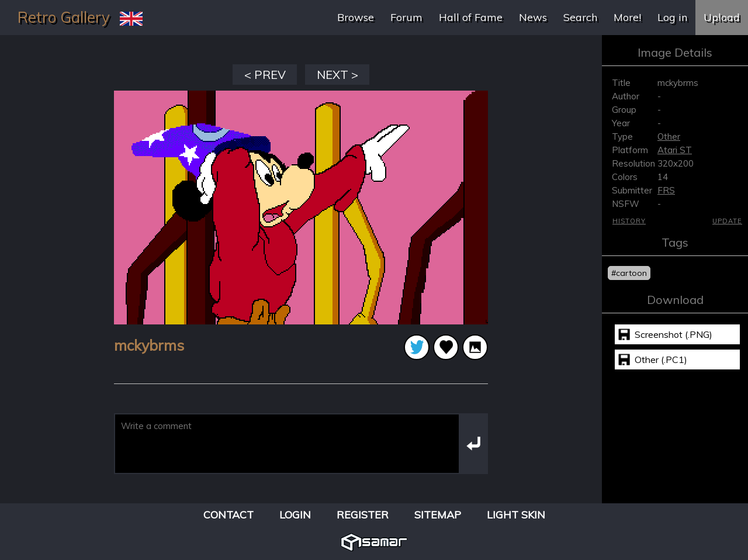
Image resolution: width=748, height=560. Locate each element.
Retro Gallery (64, 17)
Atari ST (675, 150)
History (629, 221)
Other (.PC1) (661, 359)
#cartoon (629, 273)
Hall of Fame (471, 17)
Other (669, 136)
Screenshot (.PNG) (673, 334)
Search (580, 17)
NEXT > (337, 75)
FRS (666, 190)
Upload (722, 17)
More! (627, 17)
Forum (406, 17)
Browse (356, 17)
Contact (228, 515)
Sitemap (438, 515)
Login (295, 515)
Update (727, 221)
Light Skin (516, 515)
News (533, 17)
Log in (672, 17)
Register (363, 515)
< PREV (265, 75)
